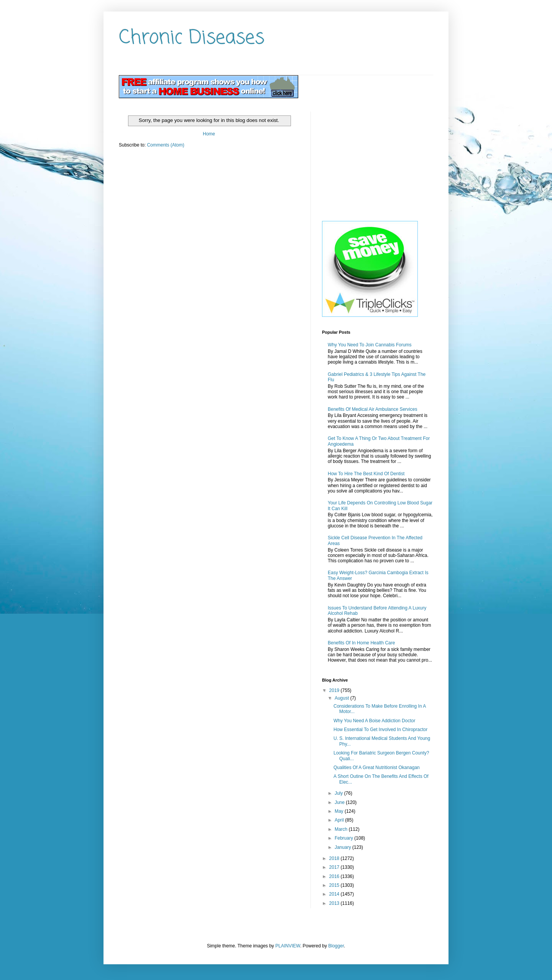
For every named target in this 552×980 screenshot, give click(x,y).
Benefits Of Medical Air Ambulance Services (372, 409)
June (340, 802)
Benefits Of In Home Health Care (361, 643)
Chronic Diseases (192, 38)
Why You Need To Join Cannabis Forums (370, 345)
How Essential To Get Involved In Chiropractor (380, 730)
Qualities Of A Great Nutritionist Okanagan (377, 768)
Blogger (336, 946)
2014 (335, 894)
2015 (335, 885)
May (340, 811)
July (339, 793)
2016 (335, 876)
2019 (335, 690)
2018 (335, 858)
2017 (335, 867)
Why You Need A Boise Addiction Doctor (374, 721)
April (340, 820)
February (344, 838)
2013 (335, 903)
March (342, 829)
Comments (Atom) (165, 145)
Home (209, 134)
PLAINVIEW (288, 946)
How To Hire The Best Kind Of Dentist (366, 474)
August (343, 698)
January (343, 847)
